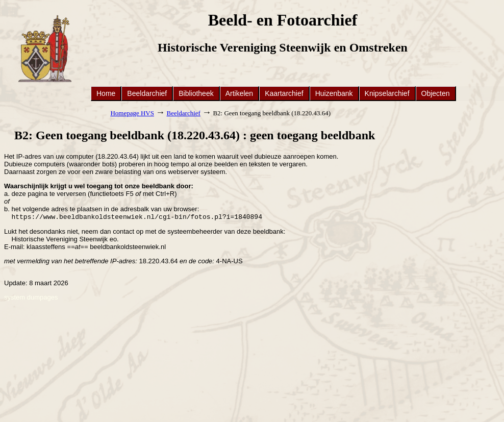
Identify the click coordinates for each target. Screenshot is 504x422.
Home (106, 93)
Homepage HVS (132, 113)
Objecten (436, 93)
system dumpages (31, 298)
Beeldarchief (147, 93)
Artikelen (239, 93)
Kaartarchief (284, 93)
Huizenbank (334, 93)
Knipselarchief (387, 93)
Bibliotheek (196, 93)
